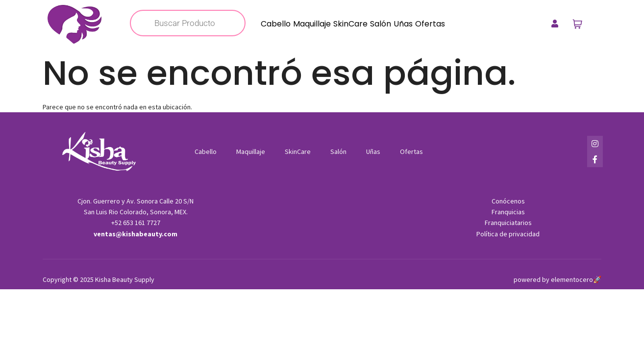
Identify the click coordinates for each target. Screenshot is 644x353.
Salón (381, 24)
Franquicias (508, 212)
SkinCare (350, 24)
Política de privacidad (508, 234)
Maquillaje (312, 24)
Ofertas (430, 24)
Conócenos (508, 201)
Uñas (403, 24)
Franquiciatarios (508, 223)
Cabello (276, 24)
